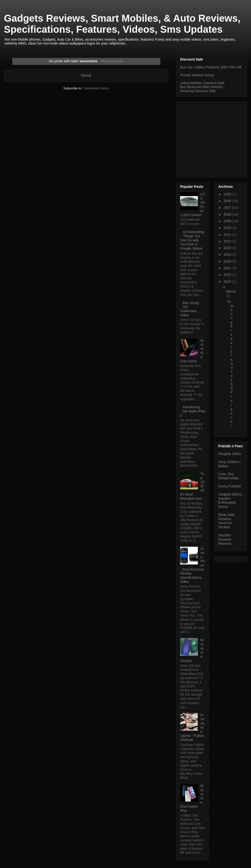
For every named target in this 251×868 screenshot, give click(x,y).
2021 (228, 268)
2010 (228, 228)
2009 (228, 221)
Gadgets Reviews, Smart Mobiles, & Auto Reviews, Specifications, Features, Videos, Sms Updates (122, 24)
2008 (228, 214)
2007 (228, 208)
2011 (228, 235)
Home (86, 75)
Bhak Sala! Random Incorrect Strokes (227, 521)
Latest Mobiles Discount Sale (202, 83)
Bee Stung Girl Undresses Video (189, 309)
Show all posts (112, 61)
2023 (228, 282)
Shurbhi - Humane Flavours (225, 539)
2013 (228, 248)
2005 (228, 194)
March (231, 291)
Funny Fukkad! (230, 486)
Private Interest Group (197, 75)
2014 (228, 255)
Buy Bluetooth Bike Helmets (202, 87)
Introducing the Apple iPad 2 (193, 411)
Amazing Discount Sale (198, 91)
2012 (228, 241)
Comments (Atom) (96, 88)
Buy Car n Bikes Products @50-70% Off (211, 67)
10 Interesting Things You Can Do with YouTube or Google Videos (192, 240)
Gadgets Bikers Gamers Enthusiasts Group (230, 500)
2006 (228, 201)
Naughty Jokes (230, 454)
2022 (228, 275)
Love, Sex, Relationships (229, 476)
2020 (228, 261)
